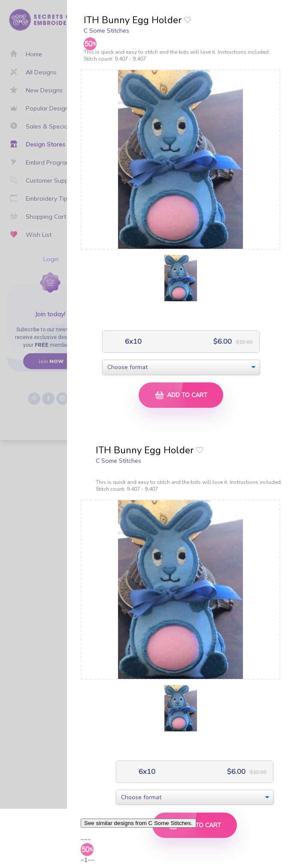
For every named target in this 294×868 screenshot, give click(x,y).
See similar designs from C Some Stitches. (138, 823)
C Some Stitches (106, 31)
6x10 (132, 341)
